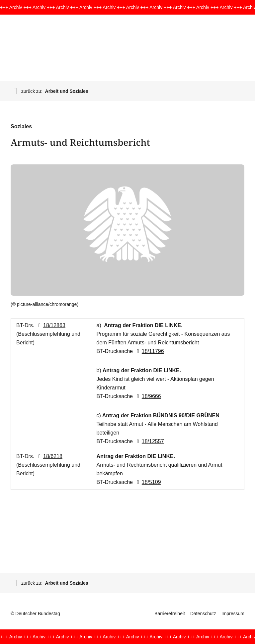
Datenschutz (203, 614)
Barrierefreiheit (170, 614)
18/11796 (149, 351)
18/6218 (49, 456)
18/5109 (147, 482)
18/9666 (147, 396)
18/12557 (149, 441)
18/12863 (51, 325)
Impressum (233, 614)
